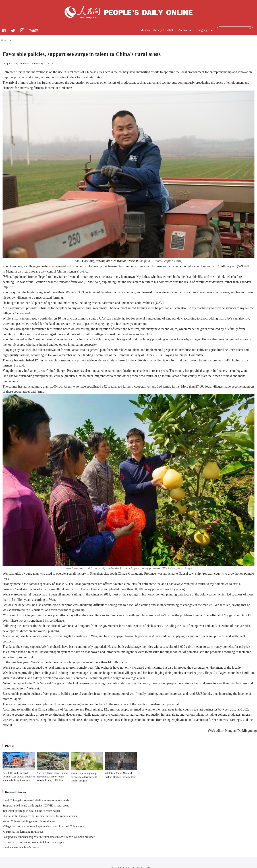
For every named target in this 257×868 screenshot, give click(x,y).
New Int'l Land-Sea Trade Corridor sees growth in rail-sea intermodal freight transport (19, 777)
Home (4, 41)
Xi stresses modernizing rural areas (23, 832)
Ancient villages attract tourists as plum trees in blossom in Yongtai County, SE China (52, 777)
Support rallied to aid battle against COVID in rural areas (36, 805)
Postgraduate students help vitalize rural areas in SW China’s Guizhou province (49, 837)
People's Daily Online (14, 64)
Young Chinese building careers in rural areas (29, 821)
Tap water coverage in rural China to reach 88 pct (31, 811)
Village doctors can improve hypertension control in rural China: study (44, 826)
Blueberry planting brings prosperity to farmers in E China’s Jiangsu (84, 777)
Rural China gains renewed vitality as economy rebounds (36, 800)
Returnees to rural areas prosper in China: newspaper (33, 842)
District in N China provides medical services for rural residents (40, 816)
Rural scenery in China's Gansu (21, 847)
